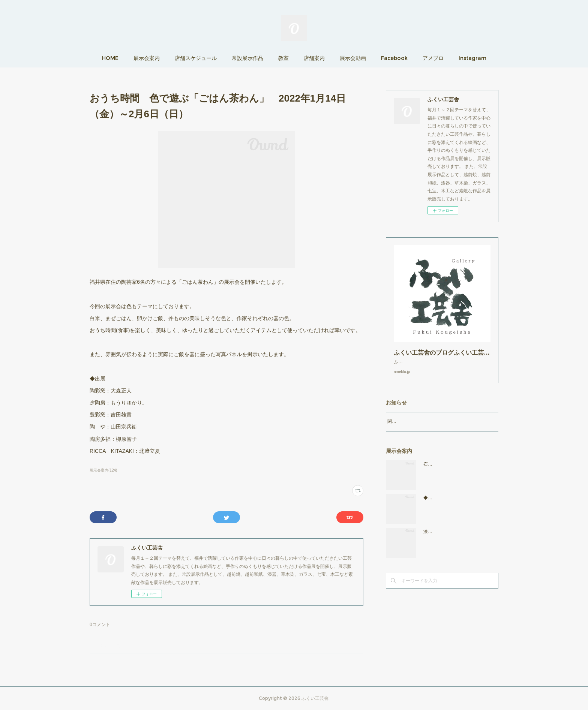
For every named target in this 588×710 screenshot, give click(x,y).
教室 (283, 58)
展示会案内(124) (103, 470)
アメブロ (433, 58)
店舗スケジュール (196, 58)
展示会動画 (353, 58)
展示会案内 (147, 58)
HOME (110, 58)
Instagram (472, 58)
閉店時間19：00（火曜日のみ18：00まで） (431, 429)
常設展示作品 (247, 58)
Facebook (394, 58)
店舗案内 (314, 58)
